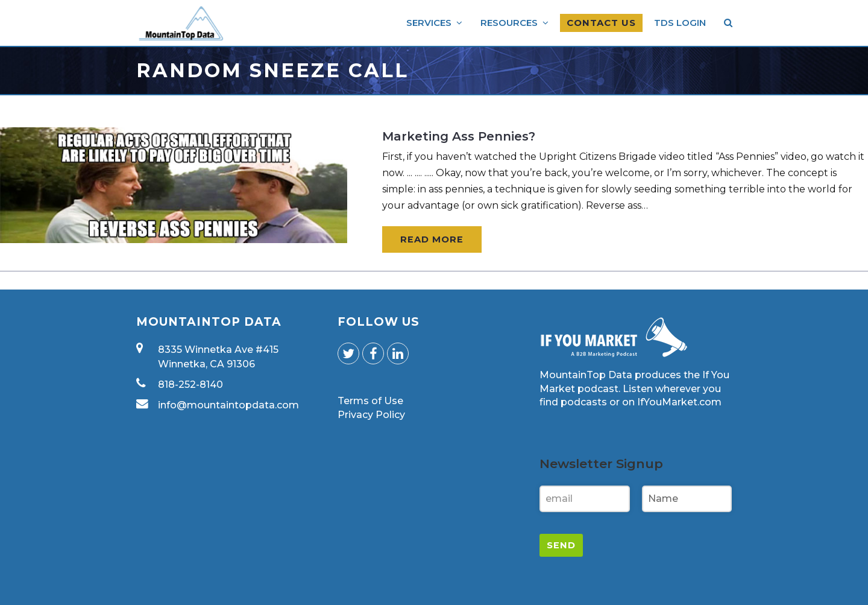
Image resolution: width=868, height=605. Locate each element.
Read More (432, 239)
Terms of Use (370, 401)
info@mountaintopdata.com (228, 405)
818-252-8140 (190, 385)
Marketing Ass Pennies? (459, 136)
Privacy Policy (371, 415)
